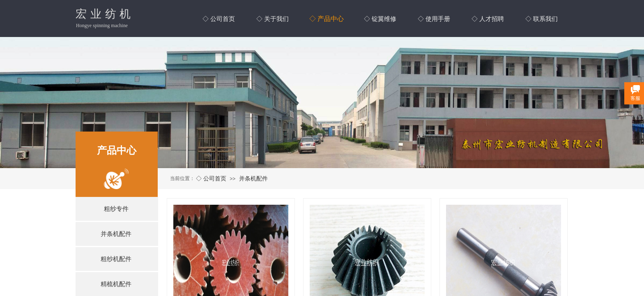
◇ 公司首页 (211, 178)
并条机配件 (253, 178)
